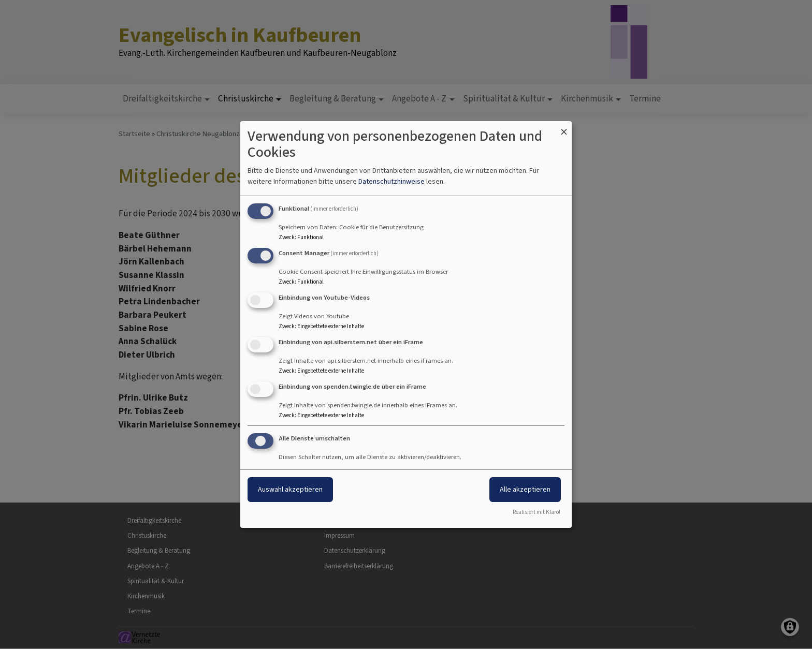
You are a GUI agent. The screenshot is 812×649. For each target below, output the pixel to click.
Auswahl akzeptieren (290, 489)
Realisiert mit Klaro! (536, 512)
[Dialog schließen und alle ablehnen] (564, 128)
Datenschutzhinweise (392, 181)
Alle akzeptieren (525, 489)
